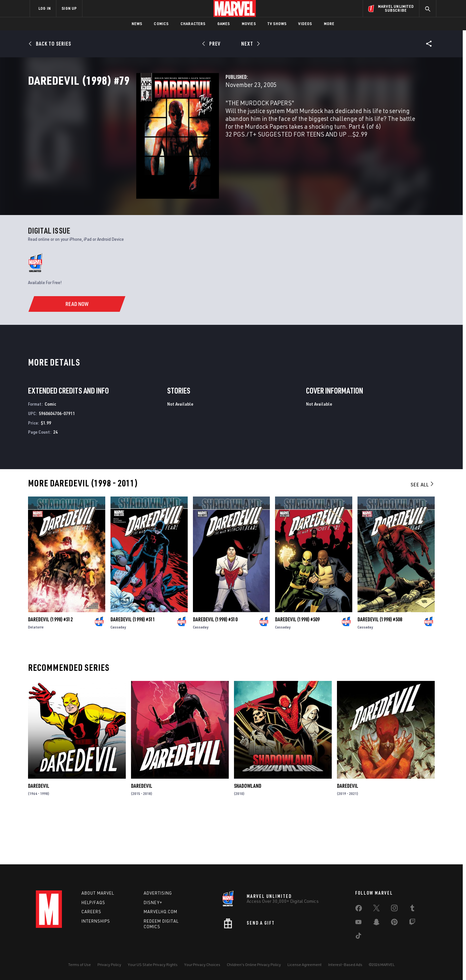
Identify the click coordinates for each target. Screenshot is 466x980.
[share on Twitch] (412, 923)
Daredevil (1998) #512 (50, 667)
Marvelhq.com (160, 912)
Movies (249, 24)
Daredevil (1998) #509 (297, 667)
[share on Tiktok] (358, 937)
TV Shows (277, 24)
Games (224, 24)
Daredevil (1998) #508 (380, 667)
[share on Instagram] (394, 909)
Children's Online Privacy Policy (254, 965)
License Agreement (305, 965)
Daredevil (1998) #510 (215, 667)
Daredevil (39, 833)
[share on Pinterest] (394, 923)
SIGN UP (69, 8)
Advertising (158, 893)
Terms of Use (80, 965)
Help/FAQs (93, 902)
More (329, 24)
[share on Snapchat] (376, 923)
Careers (91, 912)
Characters (193, 24)
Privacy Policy (109, 965)
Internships (96, 921)
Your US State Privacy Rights (153, 965)
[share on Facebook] (359, 910)
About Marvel (98, 893)
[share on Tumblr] (412, 909)
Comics (161, 24)
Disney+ (153, 902)
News (137, 24)
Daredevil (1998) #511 (133, 667)
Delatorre (36, 674)
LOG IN (45, 8)
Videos (305, 24)
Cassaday (118, 674)
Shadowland (248, 833)
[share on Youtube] (358, 923)
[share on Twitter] (376, 909)
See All (423, 532)
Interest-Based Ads (345, 965)
